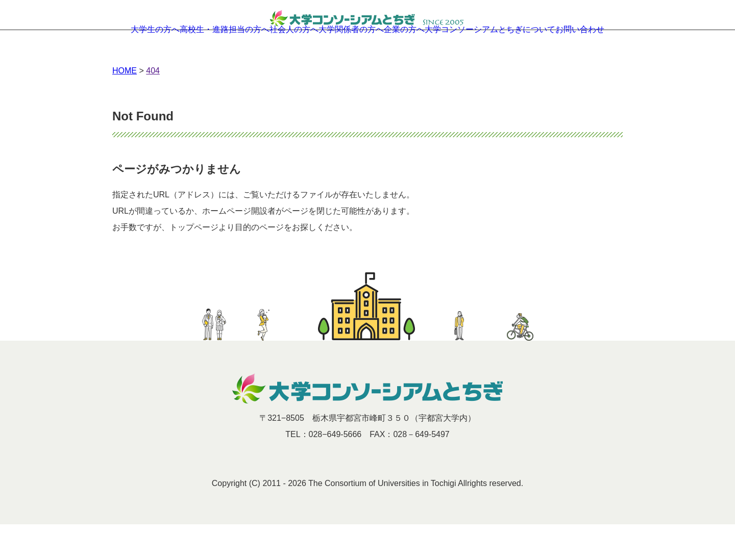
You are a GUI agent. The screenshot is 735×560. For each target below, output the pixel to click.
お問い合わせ (618, 51)
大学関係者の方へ (353, 51)
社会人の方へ (282, 51)
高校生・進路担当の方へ (200, 51)
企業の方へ (421, 51)
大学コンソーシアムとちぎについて (518, 51)
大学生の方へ (117, 51)
